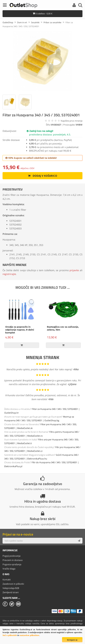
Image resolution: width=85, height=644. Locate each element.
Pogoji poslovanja (11, 556)
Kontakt (7, 580)
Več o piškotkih (10, 635)
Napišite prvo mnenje (72, 121)
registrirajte (9, 274)
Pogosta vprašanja (12, 564)
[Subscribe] (79, 541)
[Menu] (5, 6)
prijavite (74, 270)
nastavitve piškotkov (29, 635)
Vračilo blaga (9, 569)
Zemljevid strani (11, 592)
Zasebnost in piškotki (13, 584)
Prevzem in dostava (12, 560)
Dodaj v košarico (43, 176)
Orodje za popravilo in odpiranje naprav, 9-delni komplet (20, 330)
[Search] (80, 6)
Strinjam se (72, 640)
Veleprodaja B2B (11, 588)
